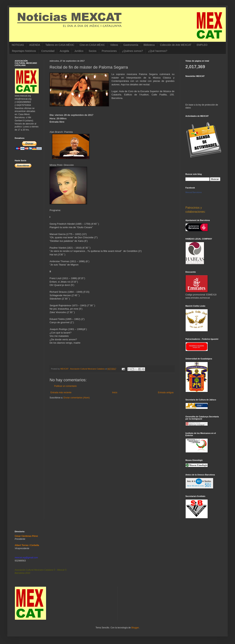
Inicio (115, 393)
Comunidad (48, 51)
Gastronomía (131, 45)
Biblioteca (149, 45)
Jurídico (79, 51)
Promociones (109, 51)
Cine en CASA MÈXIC (92, 45)
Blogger (135, 628)
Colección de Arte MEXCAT (176, 45)
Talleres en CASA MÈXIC (60, 45)
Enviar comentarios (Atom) (77, 398)
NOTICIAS (18, 45)
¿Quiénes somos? (133, 51)
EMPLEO (202, 45)
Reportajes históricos (24, 51)
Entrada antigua (166, 393)
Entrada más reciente (61, 393)
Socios (93, 51)
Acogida (64, 51)
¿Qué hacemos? (158, 51)
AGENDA (35, 45)
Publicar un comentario (65, 386)
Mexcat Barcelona (194, 192)
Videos (114, 45)
